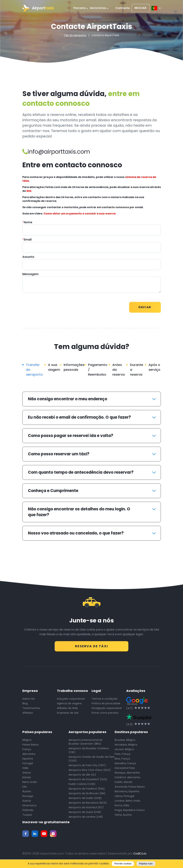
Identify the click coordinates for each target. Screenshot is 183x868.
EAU (25, 789)
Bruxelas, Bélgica (125, 742)
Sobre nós (29, 701)
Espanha (28, 761)
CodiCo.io (140, 855)
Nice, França (122, 761)
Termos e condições (105, 701)
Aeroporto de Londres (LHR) (86, 819)
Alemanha (29, 756)
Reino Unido (30, 784)
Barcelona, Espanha (127, 793)
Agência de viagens (69, 705)
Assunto (28, 257)
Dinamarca (29, 807)
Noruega (28, 798)
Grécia (27, 775)
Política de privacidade (106, 705)
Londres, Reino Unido (127, 803)
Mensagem (30, 274)
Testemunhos (31, 710)
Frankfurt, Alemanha (127, 779)
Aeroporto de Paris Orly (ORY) (87, 767)
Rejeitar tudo (146, 864)
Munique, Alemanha (127, 775)
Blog (25, 705)
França (27, 751)
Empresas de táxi (68, 715)
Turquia (27, 817)
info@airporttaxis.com (56, 152)
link (29, 191)
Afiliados (28, 715)
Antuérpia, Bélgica (126, 747)
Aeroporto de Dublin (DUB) (85, 800)
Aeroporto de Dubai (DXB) (85, 814)
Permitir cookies (123, 864)
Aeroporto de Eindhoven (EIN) (87, 795)
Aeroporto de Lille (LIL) (82, 777)
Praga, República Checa (130, 812)
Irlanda (27, 779)
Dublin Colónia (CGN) (82, 786)
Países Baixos (31, 747)
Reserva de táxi (92, 646)
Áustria (27, 793)
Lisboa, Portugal (124, 798)
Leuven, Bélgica (124, 751)
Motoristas (99, 8)
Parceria (81, 8)
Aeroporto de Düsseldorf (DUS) (88, 781)
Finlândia (28, 812)
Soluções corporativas (71, 701)
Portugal (28, 765)
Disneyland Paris (125, 770)
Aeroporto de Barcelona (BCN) (88, 805)
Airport (38, 8)
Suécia (27, 803)
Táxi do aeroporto (75, 35)
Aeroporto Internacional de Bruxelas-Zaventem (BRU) (85, 744)
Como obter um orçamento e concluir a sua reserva (80, 214)
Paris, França (123, 756)
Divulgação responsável (107, 710)
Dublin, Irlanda (123, 784)
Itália (25, 770)
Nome (27, 222)
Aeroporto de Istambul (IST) (86, 809)
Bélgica (27, 742)
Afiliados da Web (67, 710)
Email (27, 240)
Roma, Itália (122, 807)
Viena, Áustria (123, 817)
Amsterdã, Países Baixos (130, 789)
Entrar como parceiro (105, 715)
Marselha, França (125, 765)
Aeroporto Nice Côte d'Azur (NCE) (90, 772)
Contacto (123, 8)
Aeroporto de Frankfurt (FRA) (87, 791)
